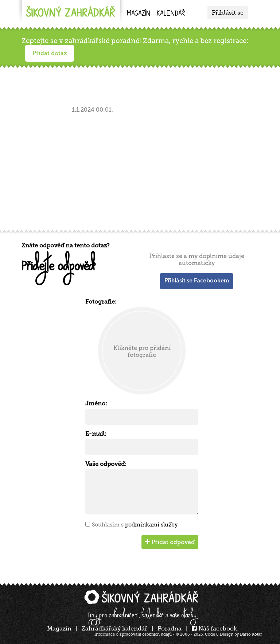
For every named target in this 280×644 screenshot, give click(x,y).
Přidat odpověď (170, 542)
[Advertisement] (142, 170)
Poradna (170, 628)
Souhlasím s (135, 525)
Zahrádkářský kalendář (114, 628)
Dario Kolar (251, 634)
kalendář (171, 14)
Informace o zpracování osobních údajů (133, 634)
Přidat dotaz (50, 53)
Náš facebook (214, 628)
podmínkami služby (151, 525)
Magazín (139, 14)
